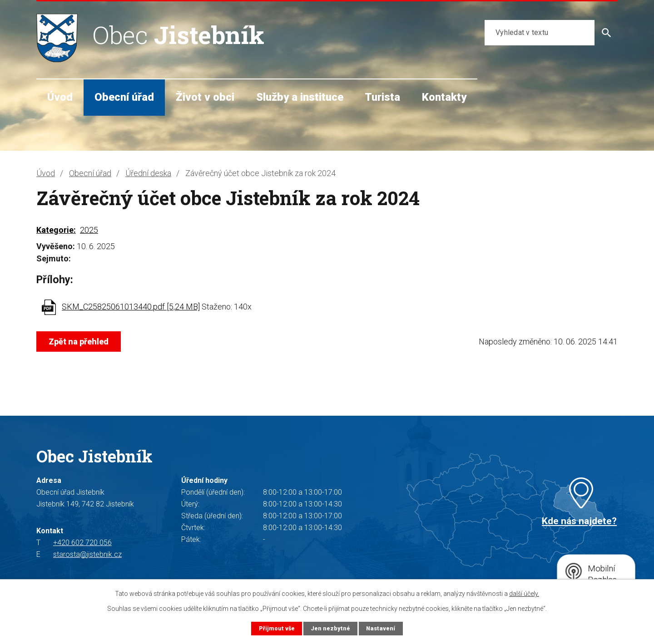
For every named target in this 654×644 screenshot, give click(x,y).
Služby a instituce (300, 97)
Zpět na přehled (79, 342)
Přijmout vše (277, 628)
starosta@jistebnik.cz (87, 554)
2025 (89, 230)
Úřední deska (148, 173)
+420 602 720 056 (82, 543)
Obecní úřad (124, 97)
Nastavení (381, 628)
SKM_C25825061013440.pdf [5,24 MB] (131, 307)
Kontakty (444, 97)
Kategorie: (56, 230)
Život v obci (205, 97)
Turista (382, 97)
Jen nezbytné (330, 628)
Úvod (60, 97)
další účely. (524, 594)
